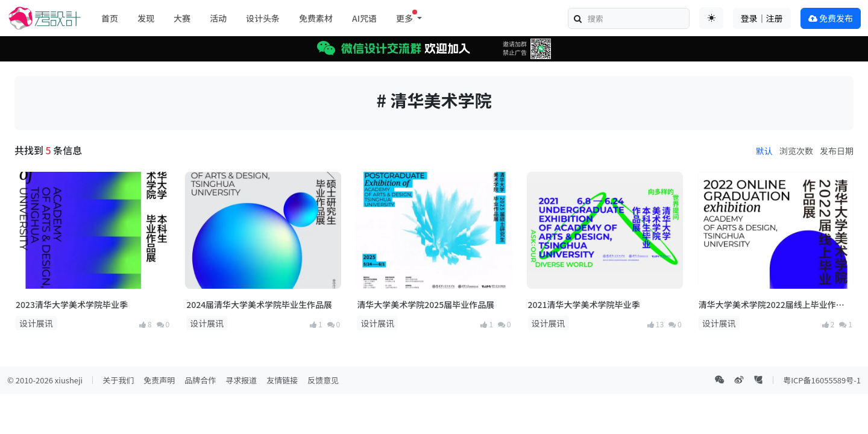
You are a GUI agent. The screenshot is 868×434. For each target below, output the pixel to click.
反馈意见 (323, 380)
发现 (146, 18)
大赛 (182, 18)
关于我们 (118, 380)
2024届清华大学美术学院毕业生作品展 (259, 304)
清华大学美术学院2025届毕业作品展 (426, 304)
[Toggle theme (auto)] (711, 18)
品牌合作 (200, 380)
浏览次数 (796, 151)
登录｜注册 (762, 18)
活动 (218, 18)
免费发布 (831, 18)
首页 (110, 18)
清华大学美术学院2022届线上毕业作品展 (772, 305)
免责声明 (159, 380)
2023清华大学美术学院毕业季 (72, 304)
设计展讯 (36, 323)
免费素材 (316, 18)
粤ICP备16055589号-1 (822, 380)
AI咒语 (364, 18)
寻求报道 (241, 380)
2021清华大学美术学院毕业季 (584, 304)
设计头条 (263, 18)
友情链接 (282, 380)
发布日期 (837, 151)
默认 (764, 151)
